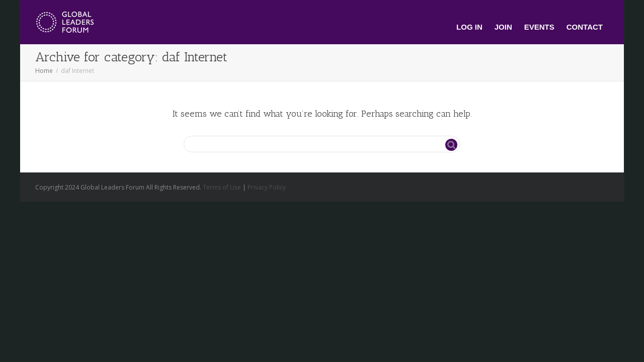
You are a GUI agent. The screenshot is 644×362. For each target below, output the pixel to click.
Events (539, 27)
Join (503, 27)
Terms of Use (222, 187)
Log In (469, 27)
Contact (585, 27)
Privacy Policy (267, 187)
